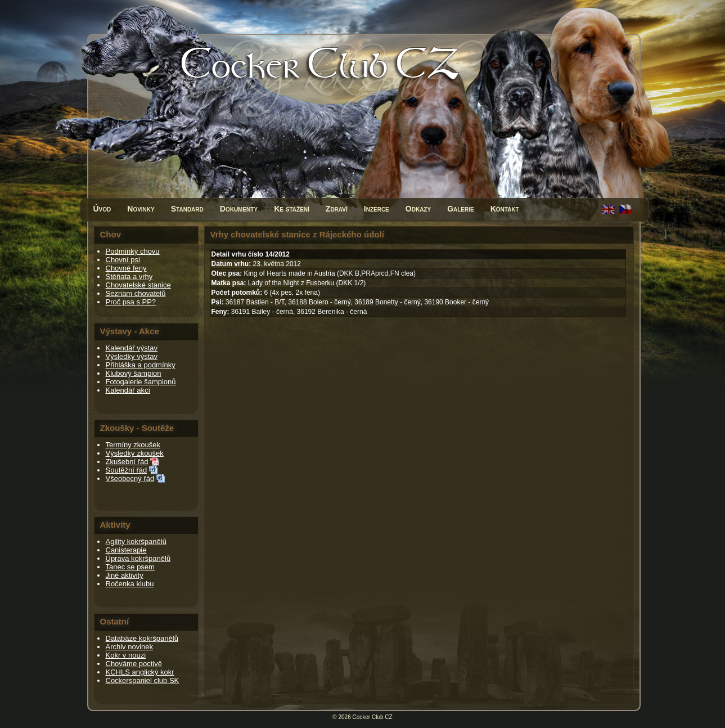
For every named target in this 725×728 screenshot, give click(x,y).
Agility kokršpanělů (136, 541)
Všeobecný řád (130, 478)
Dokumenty (239, 209)
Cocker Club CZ (373, 717)
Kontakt (505, 209)
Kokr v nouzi (126, 655)
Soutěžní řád (127, 470)
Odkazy (418, 209)
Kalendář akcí (128, 390)
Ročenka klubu (130, 584)
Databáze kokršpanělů (142, 638)
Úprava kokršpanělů (138, 558)
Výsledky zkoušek (135, 453)
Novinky (141, 209)
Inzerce (377, 209)
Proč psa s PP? (131, 302)
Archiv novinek (130, 647)
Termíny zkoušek (133, 445)
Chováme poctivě (134, 664)
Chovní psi (123, 260)
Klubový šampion (134, 373)
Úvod (102, 209)
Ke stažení (292, 209)
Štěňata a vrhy (129, 277)
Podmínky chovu (133, 251)
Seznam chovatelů (136, 293)
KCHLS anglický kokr (140, 672)
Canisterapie (126, 550)
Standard (187, 209)
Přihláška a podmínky (141, 365)
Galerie (461, 209)
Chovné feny (126, 268)
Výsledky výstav (132, 356)
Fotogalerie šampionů (141, 382)
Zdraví (337, 209)
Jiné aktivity (125, 575)
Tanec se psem (130, 567)
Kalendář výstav (132, 348)
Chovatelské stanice (138, 285)
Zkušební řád (127, 462)
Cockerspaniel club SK (143, 680)
